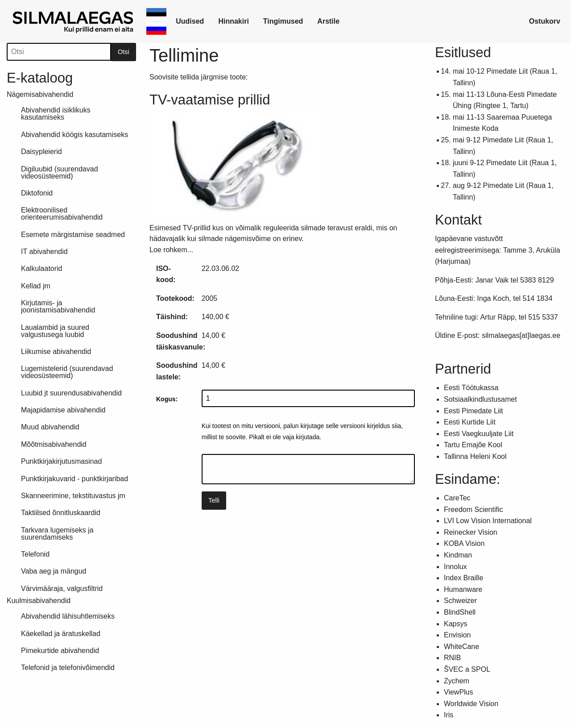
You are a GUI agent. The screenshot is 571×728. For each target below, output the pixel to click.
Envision (457, 635)
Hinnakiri (233, 21)
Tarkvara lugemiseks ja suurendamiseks (57, 534)
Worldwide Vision (471, 704)
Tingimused (283, 21)
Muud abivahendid (50, 427)
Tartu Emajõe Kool (473, 445)
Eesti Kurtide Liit (470, 422)
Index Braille (463, 578)
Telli (214, 500)
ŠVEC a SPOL (467, 669)
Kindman (458, 555)
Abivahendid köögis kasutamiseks (74, 135)
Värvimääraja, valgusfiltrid (62, 589)
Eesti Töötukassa (471, 388)
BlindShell (460, 612)
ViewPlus (459, 692)
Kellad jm (36, 286)
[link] (74, 21)
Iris (449, 715)
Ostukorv (545, 21)
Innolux (455, 567)
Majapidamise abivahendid (63, 410)
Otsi (124, 52)
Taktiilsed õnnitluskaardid (61, 513)
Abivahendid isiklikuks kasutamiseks (56, 114)
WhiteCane (461, 647)
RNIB (452, 658)
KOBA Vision (464, 543)
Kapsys (455, 624)
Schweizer (460, 601)
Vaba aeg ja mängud (54, 571)
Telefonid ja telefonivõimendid (68, 668)
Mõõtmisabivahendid (54, 444)
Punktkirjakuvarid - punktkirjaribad (74, 479)
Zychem (457, 681)
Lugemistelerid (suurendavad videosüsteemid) (67, 372)
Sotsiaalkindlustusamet (480, 399)
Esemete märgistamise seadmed (73, 235)
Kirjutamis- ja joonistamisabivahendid (58, 306)
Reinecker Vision (471, 532)
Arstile (328, 21)
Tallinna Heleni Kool (475, 456)
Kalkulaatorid (42, 268)
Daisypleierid (41, 152)
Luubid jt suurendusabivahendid (71, 393)
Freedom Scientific (474, 510)
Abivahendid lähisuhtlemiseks (68, 616)
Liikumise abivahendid (56, 352)
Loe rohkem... (171, 250)
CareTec (457, 498)
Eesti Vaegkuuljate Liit (479, 434)
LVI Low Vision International (488, 521)
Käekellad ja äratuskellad (61, 634)
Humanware (463, 589)
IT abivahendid (44, 252)
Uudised (190, 21)
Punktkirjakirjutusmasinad (61, 461)
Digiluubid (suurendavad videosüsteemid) (60, 173)
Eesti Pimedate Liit (474, 411)
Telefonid (35, 554)
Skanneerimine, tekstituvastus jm (73, 496)
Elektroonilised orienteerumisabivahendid (62, 214)
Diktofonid (37, 193)
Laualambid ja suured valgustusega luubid (55, 331)
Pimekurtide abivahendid (60, 651)
